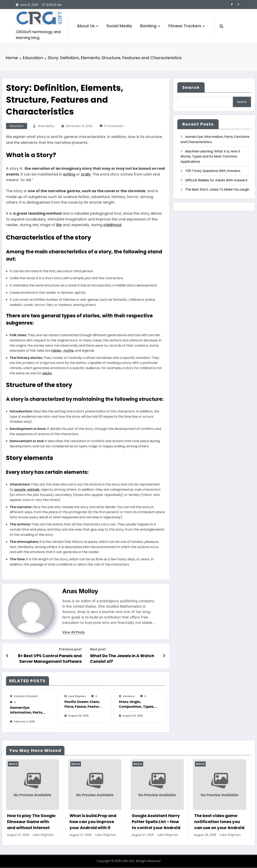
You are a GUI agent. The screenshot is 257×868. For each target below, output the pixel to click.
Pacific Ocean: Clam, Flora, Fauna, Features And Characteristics (84, 705)
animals (33, 490)
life (59, 225)
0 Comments (114, 126)
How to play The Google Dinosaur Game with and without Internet (32, 822)
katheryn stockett (26, 697)
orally (86, 174)
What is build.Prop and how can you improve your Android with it (93, 822)
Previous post (70, 650)
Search (191, 88)
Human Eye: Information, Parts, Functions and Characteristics (27, 711)
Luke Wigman (77, 697)
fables (56, 351)
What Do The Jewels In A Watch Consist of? (122, 659)
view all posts (73, 633)
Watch (14, 764)
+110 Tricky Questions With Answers (213, 171)
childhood (112, 225)
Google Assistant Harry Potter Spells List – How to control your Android (156, 822)
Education (17, 126)
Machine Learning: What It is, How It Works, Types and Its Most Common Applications (210, 157)
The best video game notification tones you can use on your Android (220, 822)
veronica (129, 697)
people (20, 490)
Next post (98, 650)
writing (69, 174)
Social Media (119, 26)
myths (68, 351)
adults (47, 373)
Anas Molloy (46, 126)
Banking (150, 26)
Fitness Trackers (187, 26)
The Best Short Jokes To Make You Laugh (217, 190)
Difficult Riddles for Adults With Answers (216, 180)
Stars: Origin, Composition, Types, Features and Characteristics (137, 705)
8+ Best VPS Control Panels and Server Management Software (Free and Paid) (50, 659)
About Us (88, 26)
